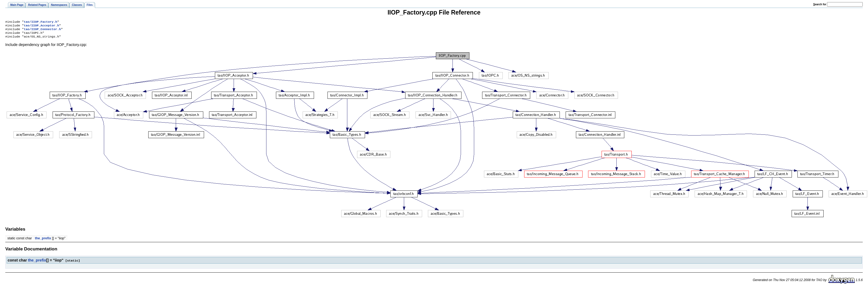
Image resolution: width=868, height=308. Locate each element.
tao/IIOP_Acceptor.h (41, 26)
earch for (820, 4)
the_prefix (43, 241)
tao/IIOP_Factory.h (40, 22)
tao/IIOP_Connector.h (42, 31)
